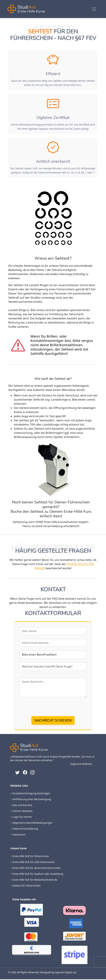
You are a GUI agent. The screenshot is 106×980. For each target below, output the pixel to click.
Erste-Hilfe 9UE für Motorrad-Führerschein (37, 869)
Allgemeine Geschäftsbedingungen (33, 824)
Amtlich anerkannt (53, 162)
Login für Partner (22, 818)
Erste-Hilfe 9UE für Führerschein (31, 857)
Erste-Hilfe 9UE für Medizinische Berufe (35, 880)
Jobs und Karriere (22, 806)
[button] (32, 950)
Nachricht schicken (53, 721)
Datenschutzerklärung (25, 829)
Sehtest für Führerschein (26, 886)
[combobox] (53, 667)
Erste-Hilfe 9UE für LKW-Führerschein (34, 863)
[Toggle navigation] (94, 9)
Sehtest (40, 32)
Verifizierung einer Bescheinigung (32, 800)
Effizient (53, 74)
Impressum (19, 835)
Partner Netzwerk (22, 812)
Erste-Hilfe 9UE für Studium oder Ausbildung (38, 875)
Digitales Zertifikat (53, 118)
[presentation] (46, 707)
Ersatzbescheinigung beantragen (31, 794)
